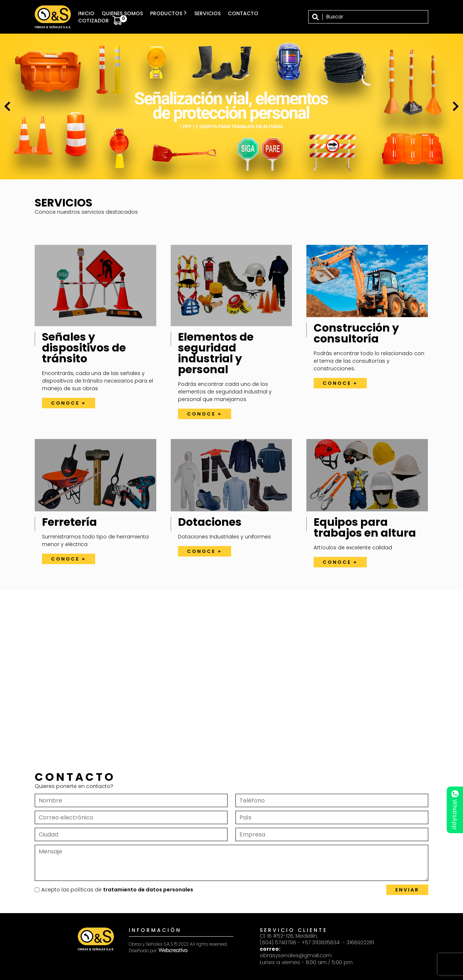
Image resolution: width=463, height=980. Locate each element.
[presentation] (7, 106)
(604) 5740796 (278, 942)
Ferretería (69, 522)
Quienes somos (122, 13)
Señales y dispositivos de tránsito (84, 348)
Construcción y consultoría (356, 333)
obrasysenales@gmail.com (296, 955)
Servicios (207, 13)
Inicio (86, 13)
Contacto (243, 13)
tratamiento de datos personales (148, 890)
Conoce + (69, 403)
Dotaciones (210, 522)
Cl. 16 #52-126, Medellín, (289, 936)
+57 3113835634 (321, 942)
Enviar (407, 890)
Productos (169, 13)
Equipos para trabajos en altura (365, 528)
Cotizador (103, 21)
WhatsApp (455, 810)
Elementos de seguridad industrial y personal (216, 353)
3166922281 (360, 942)
